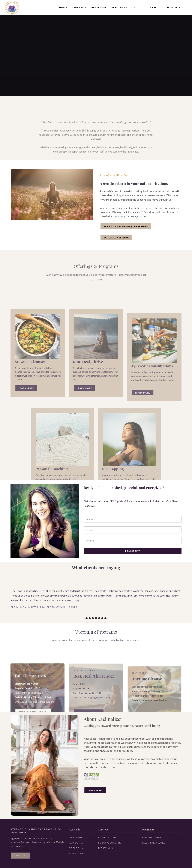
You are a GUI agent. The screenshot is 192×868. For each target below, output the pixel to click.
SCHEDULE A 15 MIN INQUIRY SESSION (126, 226)
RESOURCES (119, 7)
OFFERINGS (99, 7)
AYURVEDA (79, 7)
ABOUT (136, 7)
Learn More (95, 790)
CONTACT (152, 7)
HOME (63, 7)
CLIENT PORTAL (174, 7)
